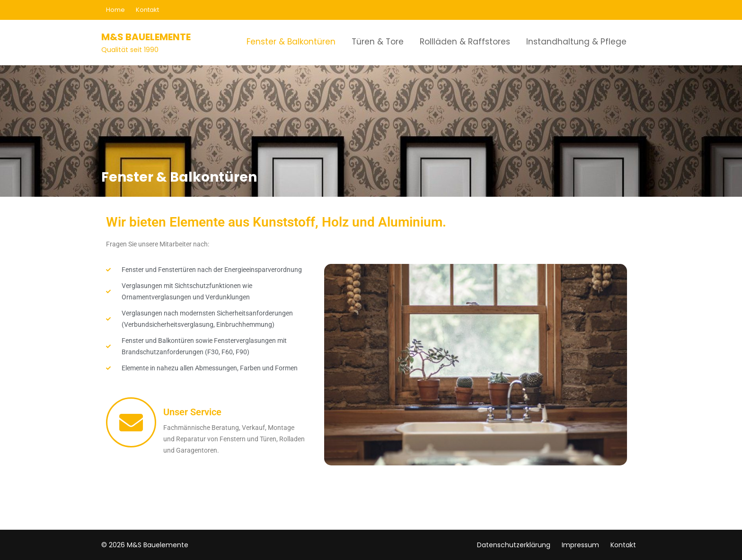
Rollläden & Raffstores (465, 42)
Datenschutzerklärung (514, 545)
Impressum (580, 545)
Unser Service (192, 412)
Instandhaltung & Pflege (576, 42)
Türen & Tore (378, 42)
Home (115, 10)
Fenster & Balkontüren (291, 42)
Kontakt (147, 10)
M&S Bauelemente (146, 37)
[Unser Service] (131, 422)
